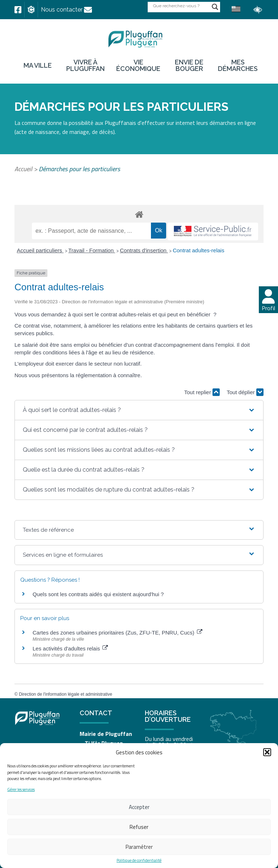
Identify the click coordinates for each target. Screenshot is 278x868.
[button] (267, 752)
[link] (18, 10)
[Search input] (181, 6)
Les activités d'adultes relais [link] (70, 648)
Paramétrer (139, 847)
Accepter (139, 807)
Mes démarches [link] (238, 66)
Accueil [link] (23, 169)
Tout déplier (245, 392)
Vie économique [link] (138, 66)
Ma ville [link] (38, 66)
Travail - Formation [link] (92, 250)
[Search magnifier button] (215, 7)
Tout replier (202, 392)
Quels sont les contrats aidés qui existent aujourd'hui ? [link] (98, 594)
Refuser (139, 827)
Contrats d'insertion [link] (144, 250)
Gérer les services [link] (21, 790)
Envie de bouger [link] (189, 66)
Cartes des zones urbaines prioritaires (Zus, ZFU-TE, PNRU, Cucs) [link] (117, 633)
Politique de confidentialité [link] (139, 861)
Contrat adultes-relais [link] (199, 250)
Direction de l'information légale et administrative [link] (66, 694)
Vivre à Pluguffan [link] (85, 66)
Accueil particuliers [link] (40, 250)
